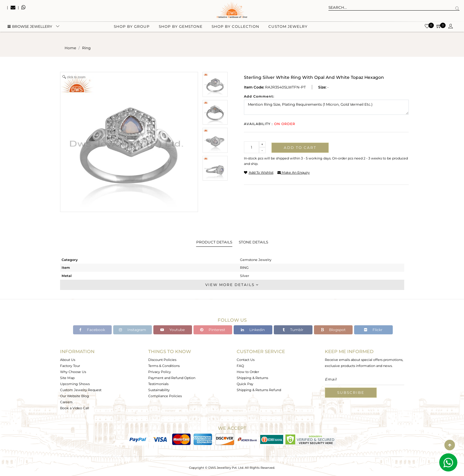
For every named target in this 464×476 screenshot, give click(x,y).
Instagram (133, 330)
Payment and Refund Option (172, 378)
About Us (68, 360)
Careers (66, 402)
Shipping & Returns (252, 378)
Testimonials (158, 384)
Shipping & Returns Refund (259, 390)
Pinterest (213, 330)
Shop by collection (235, 30)
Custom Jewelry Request (81, 390)
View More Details (232, 285)
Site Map (67, 378)
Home (70, 48)
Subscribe (351, 392)
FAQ (240, 366)
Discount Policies (162, 360)
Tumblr (293, 330)
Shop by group (132, 30)
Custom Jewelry (288, 30)
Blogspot (333, 330)
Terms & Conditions (164, 366)
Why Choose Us (73, 372)
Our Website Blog (75, 396)
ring (86, 48)
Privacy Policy (160, 372)
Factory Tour (70, 366)
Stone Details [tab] (253, 242)
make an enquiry (294, 172)
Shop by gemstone (181, 30)
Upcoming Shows (75, 384)
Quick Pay (245, 384)
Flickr (373, 330)
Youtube (173, 330)
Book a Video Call (75, 408)
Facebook (92, 330)
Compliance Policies (165, 396)
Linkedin (253, 330)
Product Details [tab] (214, 242)
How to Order (248, 372)
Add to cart (300, 148)
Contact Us (246, 360)
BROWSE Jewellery (30, 30)
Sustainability (159, 390)
